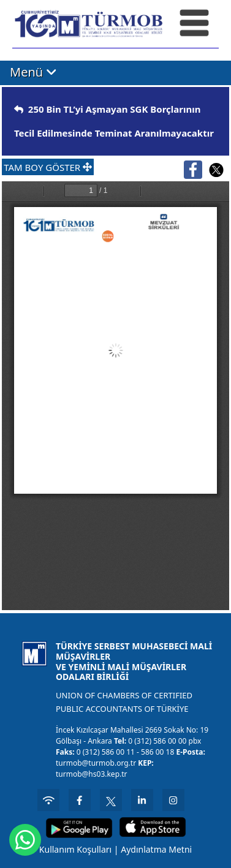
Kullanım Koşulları (75, 849)
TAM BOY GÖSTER (48, 167)
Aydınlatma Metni (156, 849)
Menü (33, 72)
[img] (19, 109)
